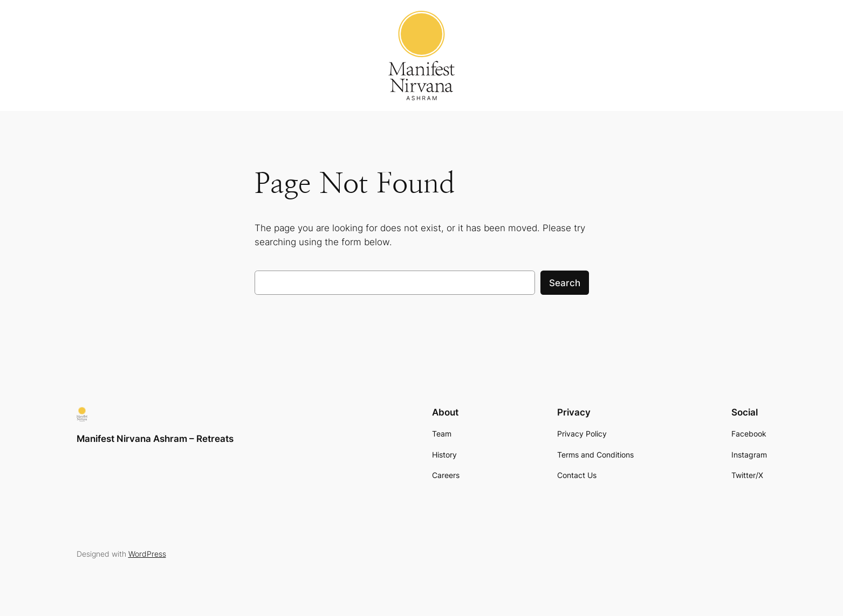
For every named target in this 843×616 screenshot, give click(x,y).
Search (565, 283)
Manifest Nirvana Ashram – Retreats (155, 439)
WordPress (147, 554)
